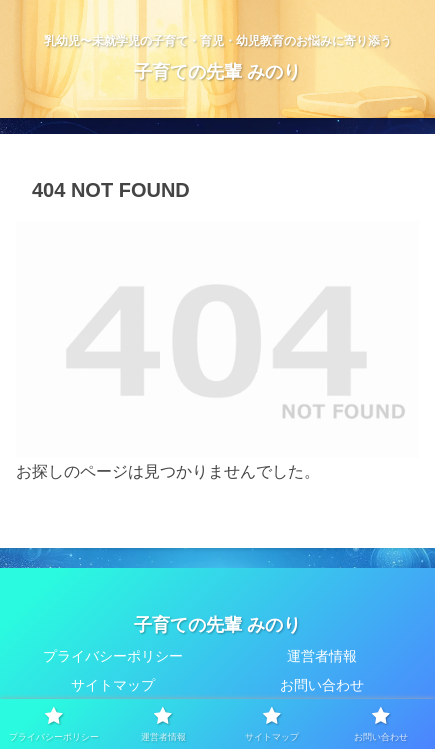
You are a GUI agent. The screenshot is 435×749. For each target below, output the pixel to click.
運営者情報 (322, 656)
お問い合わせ (322, 685)
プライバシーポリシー (113, 656)
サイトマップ (113, 685)
